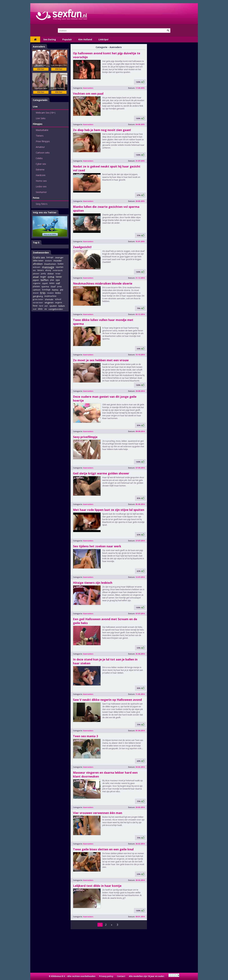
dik (46, 309)
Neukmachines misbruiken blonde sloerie (103, 283)
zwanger (59, 257)
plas (52, 280)
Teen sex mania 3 (85, 736)
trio (43, 293)
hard (41, 306)
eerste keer (38, 303)
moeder (58, 261)
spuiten (53, 306)
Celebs (39, 158)
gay (62, 290)
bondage (46, 290)
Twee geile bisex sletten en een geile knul (103, 849)
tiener (59, 277)
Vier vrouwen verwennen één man (98, 813)
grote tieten (38, 299)
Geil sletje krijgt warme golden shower (101, 473)
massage (48, 267)
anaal (36, 277)
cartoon (37, 290)
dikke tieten (38, 261)
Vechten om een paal (88, 94)
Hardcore (41, 175)
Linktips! (103, 39)
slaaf (53, 286)
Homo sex (41, 181)
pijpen (36, 280)
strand (36, 293)
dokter (51, 274)
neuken (50, 293)
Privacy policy (106, 976)
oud (35, 309)
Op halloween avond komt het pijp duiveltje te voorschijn (107, 55)
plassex (36, 286)
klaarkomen (50, 264)
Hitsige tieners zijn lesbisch (93, 583)
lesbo (58, 293)
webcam (37, 267)
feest (35, 306)
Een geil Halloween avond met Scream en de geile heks (105, 621)
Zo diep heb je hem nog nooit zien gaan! (102, 130)
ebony (48, 270)
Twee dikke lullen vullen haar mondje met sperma (103, 322)
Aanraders (39, 47)
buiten (61, 264)
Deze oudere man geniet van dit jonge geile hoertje (105, 399)
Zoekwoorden (41, 253)
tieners (41, 270)
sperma (45, 286)
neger (43, 277)
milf (58, 283)
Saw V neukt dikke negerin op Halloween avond (107, 700)
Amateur (40, 147)
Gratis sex (39, 257)
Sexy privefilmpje (85, 437)
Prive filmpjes (43, 141)
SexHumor (41, 192)
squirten (60, 267)
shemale (49, 299)
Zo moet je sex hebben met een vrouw (101, 360)
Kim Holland (85, 39)
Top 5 (36, 243)
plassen (36, 273)
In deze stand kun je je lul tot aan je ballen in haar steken (105, 661)
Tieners (40, 136)
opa (58, 280)
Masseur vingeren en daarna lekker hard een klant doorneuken (105, 774)
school (58, 299)
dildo (40, 309)
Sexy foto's (42, 204)
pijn (46, 306)
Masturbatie (42, 130)
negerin (59, 303)
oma (51, 277)
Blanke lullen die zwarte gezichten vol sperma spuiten (106, 209)
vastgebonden (56, 309)
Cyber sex (41, 164)
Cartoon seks (43, 153)
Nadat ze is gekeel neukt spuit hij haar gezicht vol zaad (107, 168)
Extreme (40, 170)
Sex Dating (50, 39)
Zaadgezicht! (82, 247)
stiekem (48, 261)
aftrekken (38, 264)
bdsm (62, 306)
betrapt (50, 257)
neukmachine (50, 296)
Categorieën (40, 100)
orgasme (37, 283)
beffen (45, 280)
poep (59, 286)
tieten (52, 283)
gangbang (38, 296)
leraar (58, 273)
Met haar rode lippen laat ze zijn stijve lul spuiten (109, 510)
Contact (121, 976)
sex (34, 270)
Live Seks (41, 118)
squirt (45, 283)
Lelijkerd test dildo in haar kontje (97, 886)
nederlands (58, 270)
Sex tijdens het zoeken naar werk (97, 546)
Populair (67, 39)
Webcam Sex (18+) (46, 113)
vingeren (49, 303)
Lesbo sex (41, 186)
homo (55, 290)
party (43, 273)
